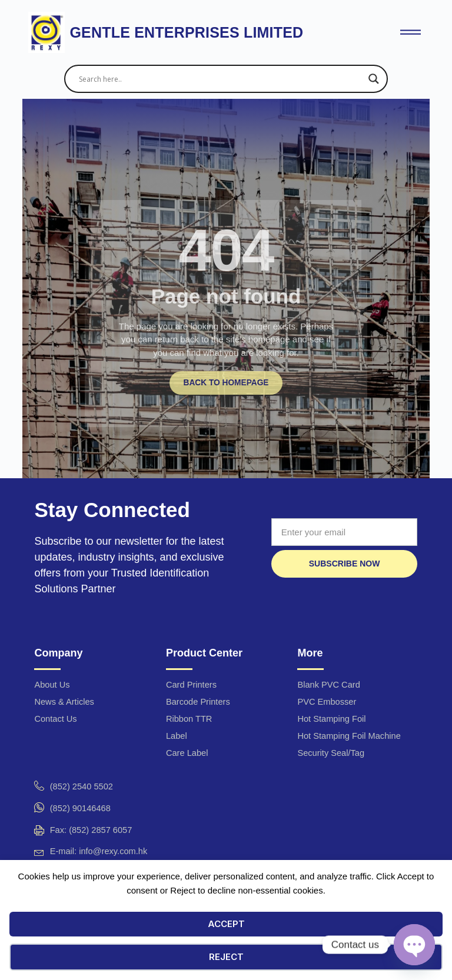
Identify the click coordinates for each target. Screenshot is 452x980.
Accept (226, 924)
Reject (226, 957)
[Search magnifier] (374, 79)
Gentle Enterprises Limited (186, 32)
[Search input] (221, 79)
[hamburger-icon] (411, 33)
